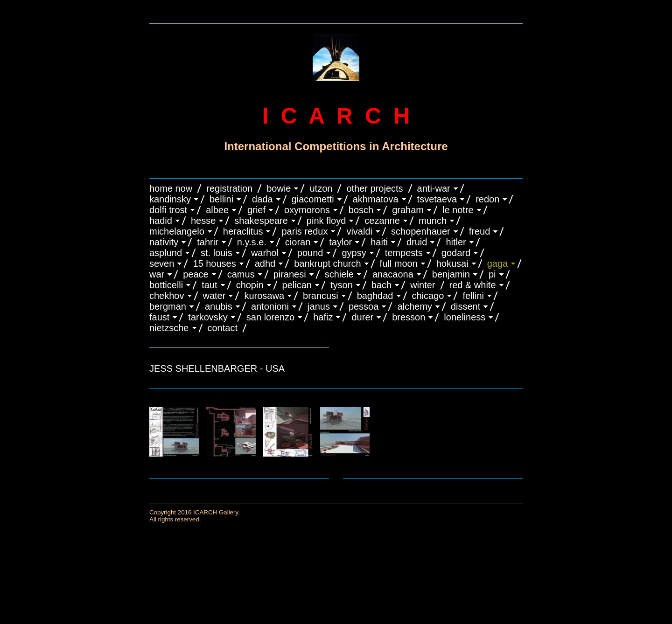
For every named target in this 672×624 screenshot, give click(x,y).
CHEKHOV (167, 296)
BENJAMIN (451, 274)
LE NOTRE (458, 210)
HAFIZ (323, 317)
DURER (362, 317)
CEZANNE (382, 221)
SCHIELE (339, 274)
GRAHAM (408, 210)
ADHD (265, 263)
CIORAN (298, 242)
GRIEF (256, 210)
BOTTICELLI (166, 285)
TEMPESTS (404, 253)
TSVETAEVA (437, 199)
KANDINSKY (170, 199)
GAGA (498, 263)
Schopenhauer (421, 231)
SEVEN (162, 263)
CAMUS (241, 274)
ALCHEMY (414, 306)
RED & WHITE (473, 285)
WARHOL (265, 253)
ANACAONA (393, 274)
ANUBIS (219, 306)
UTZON (321, 188)
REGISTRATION (229, 188)
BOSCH (361, 210)
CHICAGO (428, 296)
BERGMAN (168, 306)
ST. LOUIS (217, 253)
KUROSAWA (264, 296)
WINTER (423, 285)
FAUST (159, 317)
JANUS (319, 306)
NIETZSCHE (169, 328)
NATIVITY (164, 242)
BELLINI (221, 199)
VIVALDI (359, 231)
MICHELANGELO (177, 231)
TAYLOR (340, 242)
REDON (487, 199)
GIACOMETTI (313, 199)
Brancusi (321, 296)
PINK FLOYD (326, 221)
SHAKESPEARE (261, 221)
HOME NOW (171, 188)
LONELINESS (465, 317)
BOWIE (279, 188)
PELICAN (297, 285)
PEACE (196, 274)
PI (492, 274)
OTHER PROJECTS (374, 188)
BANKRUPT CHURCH (327, 263)
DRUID (417, 242)
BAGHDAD (375, 296)
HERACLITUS (243, 231)
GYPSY (354, 253)
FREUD (480, 231)
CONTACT (223, 328)
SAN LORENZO (270, 317)
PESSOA (364, 306)
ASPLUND (166, 253)
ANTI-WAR (434, 188)
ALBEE (217, 210)
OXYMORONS (307, 210)
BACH (381, 285)
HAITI (379, 242)
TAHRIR (208, 242)
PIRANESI (290, 274)
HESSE (203, 221)
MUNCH (433, 221)
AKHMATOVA (376, 199)
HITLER (456, 242)
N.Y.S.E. (252, 242)
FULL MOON (399, 263)
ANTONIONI (270, 306)
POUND (310, 253)
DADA (262, 199)
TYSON (342, 285)
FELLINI (473, 296)
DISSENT (465, 306)
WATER (214, 296)
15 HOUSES (214, 263)
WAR (157, 274)
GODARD (456, 253)
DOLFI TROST (168, 210)
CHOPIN (250, 285)
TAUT (209, 285)
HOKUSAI (452, 263)
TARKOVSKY (208, 317)
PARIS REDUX (304, 231)
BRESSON (409, 317)
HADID (161, 221)
